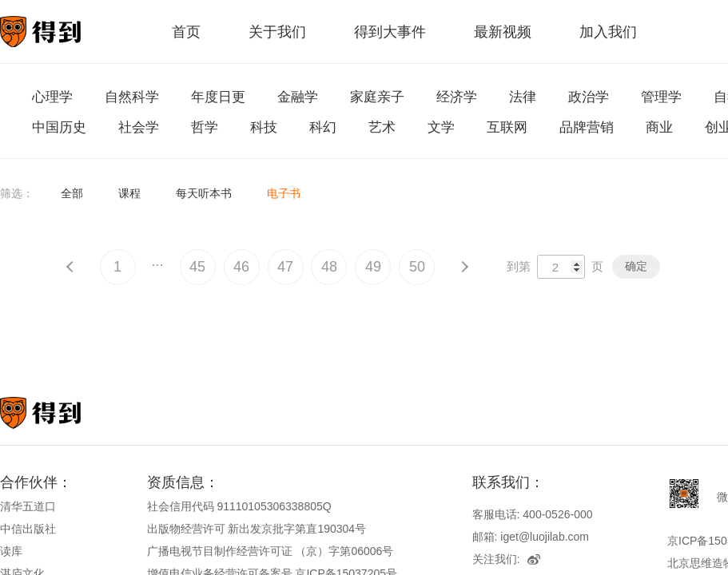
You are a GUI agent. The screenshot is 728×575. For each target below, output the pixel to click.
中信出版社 (28, 529)
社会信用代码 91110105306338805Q (239, 506)
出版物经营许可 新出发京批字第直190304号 (257, 529)
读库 (11, 551)
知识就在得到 (62, 413)
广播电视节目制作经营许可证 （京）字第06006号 (271, 551)
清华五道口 (28, 506)
